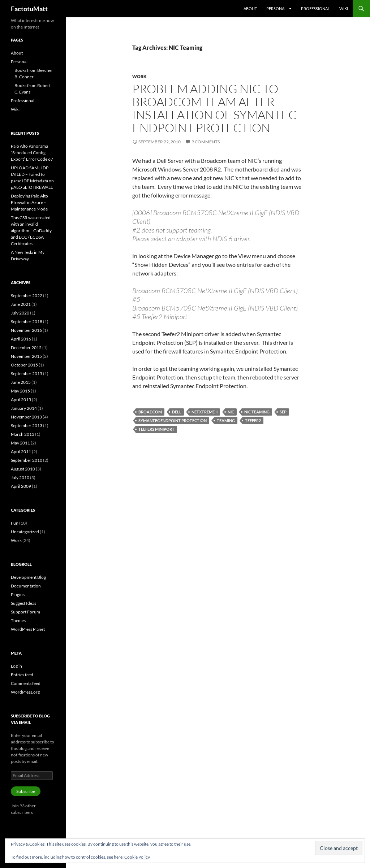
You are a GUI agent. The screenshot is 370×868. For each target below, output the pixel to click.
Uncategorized (25, 532)
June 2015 (21, 382)
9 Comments (206, 142)
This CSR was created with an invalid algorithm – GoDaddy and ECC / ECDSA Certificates (31, 231)
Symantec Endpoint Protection (173, 420)
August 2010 (23, 469)
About (250, 8)
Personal (276, 8)
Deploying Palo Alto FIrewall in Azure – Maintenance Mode (29, 202)
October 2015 (24, 365)
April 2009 (21, 486)
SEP (283, 412)
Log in (16, 666)
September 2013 (27, 426)
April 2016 (21, 339)
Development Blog (28, 577)
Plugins (18, 594)
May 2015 (20, 391)
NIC (231, 412)
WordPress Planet (28, 629)
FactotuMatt (29, 9)
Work (139, 76)
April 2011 (21, 452)
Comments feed (26, 683)
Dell (177, 412)
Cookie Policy (137, 857)
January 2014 (24, 408)
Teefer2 (253, 420)
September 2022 (27, 296)
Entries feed (22, 675)
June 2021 (21, 304)
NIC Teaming (257, 412)
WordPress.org (25, 692)
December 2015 (26, 348)
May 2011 (20, 443)
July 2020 (20, 313)
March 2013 (23, 434)
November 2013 (26, 417)
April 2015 (21, 400)
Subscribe (26, 791)
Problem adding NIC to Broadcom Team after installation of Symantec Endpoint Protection (214, 108)
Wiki (344, 8)
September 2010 (27, 460)
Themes (18, 620)
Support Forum (25, 612)
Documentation (26, 586)
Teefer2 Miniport (156, 429)
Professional (315, 8)
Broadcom (150, 412)
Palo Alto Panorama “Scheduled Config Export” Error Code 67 (32, 153)
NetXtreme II (205, 412)
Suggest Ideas (23, 603)
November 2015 (26, 356)
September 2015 (27, 374)
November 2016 (26, 330)
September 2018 (27, 322)
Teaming (226, 420)
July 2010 (20, 478)
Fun (15, 523)
